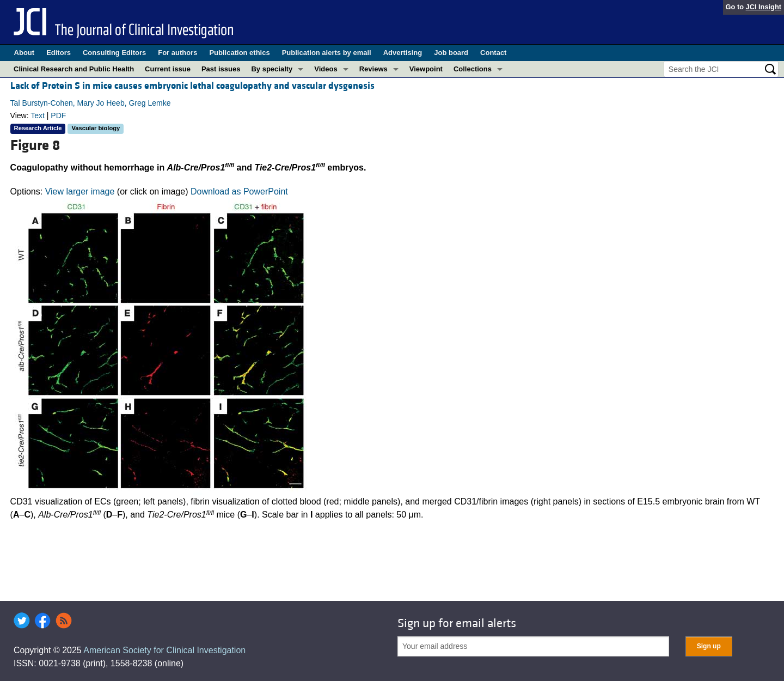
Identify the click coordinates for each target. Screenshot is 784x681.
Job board (451, 53)
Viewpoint (426, 69)
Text (38, 115)
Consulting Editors (114, 53)
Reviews (373, 69)
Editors (59, 53)
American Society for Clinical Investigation (164, 650)
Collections (473, 69)
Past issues (221, 69)
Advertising (403, 53)
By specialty (272, 69)
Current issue (168, 69)
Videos (326, 69)
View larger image (80, 191)
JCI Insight (764, 7)
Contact (493, 53)
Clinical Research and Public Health (74, 69)
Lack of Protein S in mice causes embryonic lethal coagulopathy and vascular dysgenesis (192, 86)
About (24, 53)
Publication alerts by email (327, 53)
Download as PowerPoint (239, 191)
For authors (177, 53)
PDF (58, 115)
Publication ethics (239, 53)
